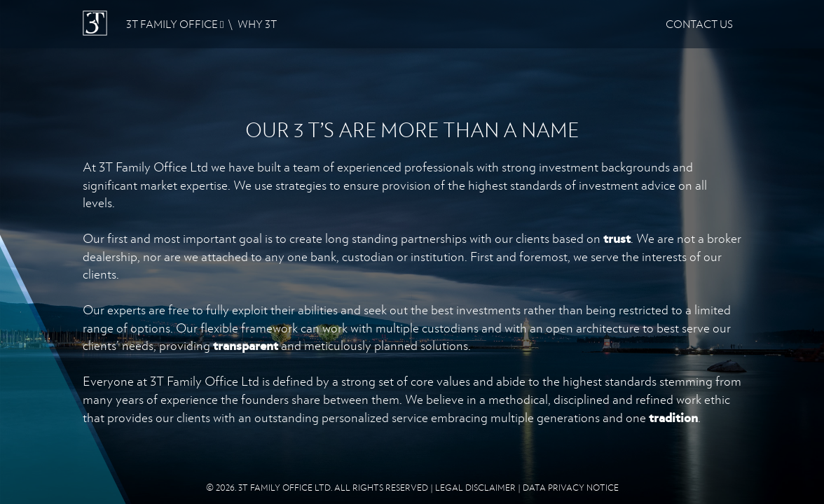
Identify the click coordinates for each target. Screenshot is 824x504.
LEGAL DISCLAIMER (475, 488)
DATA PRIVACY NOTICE (571, 488)
